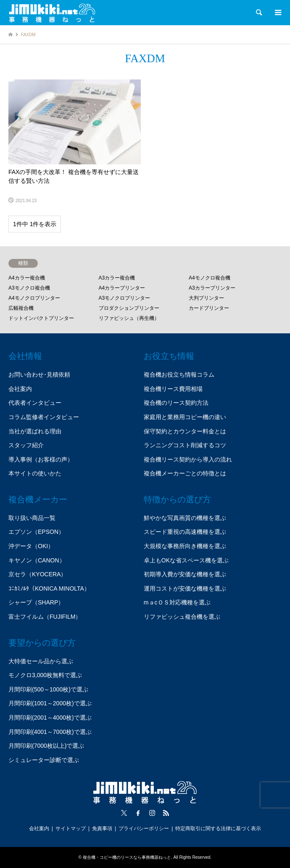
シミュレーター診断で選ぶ (44, 760)
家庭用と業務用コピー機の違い (185, 417)
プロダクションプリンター (129, 308)
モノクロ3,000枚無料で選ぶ (45, 675)
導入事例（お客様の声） (41, 459)
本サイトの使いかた (35, 473)
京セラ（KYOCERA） (37, 574)
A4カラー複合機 (27, 278)
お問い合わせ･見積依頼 (39, 375)
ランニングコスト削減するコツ (185, 445)
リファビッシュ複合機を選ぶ (182, 617)
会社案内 (20, 389)
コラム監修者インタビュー (44, 417)
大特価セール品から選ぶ (41, 661)
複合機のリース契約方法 (176, 403)
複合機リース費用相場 (173, 389)
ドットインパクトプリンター (41, 318)
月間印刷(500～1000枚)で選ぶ (48, 689)
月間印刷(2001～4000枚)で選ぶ (50, 718)
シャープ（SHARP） (36, 602)
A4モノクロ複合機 (210, 278)
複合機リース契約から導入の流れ (188, 459)
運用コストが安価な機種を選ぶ (185, 588)
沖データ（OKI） (31, 546)
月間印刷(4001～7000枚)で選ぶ (50, 732)
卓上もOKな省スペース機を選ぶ (186, 560)
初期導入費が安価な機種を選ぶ (185, 574)
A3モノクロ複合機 (29, 288)
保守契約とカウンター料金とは (185, 431)
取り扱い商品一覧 (32, 518)
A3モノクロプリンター (125, 298)
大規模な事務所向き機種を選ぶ (185, 546)
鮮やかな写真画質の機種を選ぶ (185, 518)
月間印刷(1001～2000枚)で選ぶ (50, 703)
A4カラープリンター (122, 288)
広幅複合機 (21, 308)
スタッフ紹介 (26, 445)
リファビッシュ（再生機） (129, 318)
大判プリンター (206, 298)
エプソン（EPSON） (36, 532)
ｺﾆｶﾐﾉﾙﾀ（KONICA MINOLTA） (49, 588)
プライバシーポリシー (144, 828)
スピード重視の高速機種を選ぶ (185, 532)
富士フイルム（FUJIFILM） (45, 617)
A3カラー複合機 (117, 278)
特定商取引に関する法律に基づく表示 (218, 828)
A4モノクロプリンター (34, 298)
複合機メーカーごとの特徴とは (185, 473)
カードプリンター (209, 308)
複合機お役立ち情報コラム (179, 375)
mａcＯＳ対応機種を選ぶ (177, 602)
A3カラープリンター (212, 288)
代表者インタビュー (35, 403)
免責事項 (102, 828)
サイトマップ (71, 828)
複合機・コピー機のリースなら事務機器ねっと (127, 857)
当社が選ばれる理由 (35, 431)
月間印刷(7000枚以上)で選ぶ (46, 746)
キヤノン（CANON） (37, 560)
